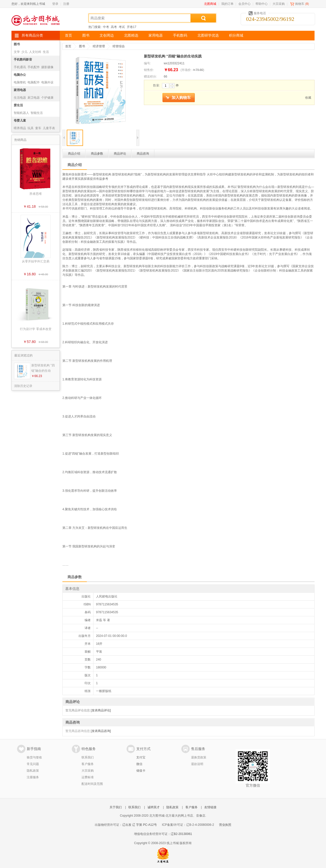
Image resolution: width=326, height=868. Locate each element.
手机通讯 (20, 67)
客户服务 (88, 764)
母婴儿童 (20, 121)
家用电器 (156, 35)
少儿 (24, 52)
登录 (55, 4)
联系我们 (88, 757)
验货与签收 (34, 757)
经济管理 (99, 46)
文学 (17, 52)
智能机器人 (21, 113)
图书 (86, 35)
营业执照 (225, 825)
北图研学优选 (208, 35)
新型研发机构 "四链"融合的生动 (43, 368)
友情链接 (210, 807)
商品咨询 (143, 154)
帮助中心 (262, 4)
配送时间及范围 (92, 784)
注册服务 (33, 777)
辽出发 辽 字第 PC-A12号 (140, 825)
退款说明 (197, 764)
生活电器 (20, 98)
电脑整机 (20, 82)
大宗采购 (279, 4)
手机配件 (34, 67)
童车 (38, 128)
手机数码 (180, 35)
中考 (106, 27)
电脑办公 (20, 75)
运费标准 (88, 777)
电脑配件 (34, 82)
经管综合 (119, 46)
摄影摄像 (47, 67)
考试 (122, 27)
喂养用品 (20, 128)
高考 (114, 27)
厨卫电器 (34, 98)
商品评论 (120, 154)
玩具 (31, 128)
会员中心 (244, 4)
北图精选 (131, 35)
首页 (69, 35)
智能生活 (37, 113)
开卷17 (132, 27)
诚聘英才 (154, 807)
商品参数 (97, 154)
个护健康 (47, 98)
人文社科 (35, 52)
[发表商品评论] (101, 710)
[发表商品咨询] (101, 731)
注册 (66, 4)
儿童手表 (49, 128)
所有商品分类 (32, 35)
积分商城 (236, 35)
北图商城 (210, 4)
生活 (46, 52)
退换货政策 (199, 757)
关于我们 (116, 807)
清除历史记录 (23, 386)
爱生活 (18, 105)
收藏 (308, 98)
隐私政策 (33, 771)
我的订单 (227, 4)
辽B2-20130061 (181, 834)
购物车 (300, 4)
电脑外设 (47, 82)
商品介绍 (74, 154)
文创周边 (107, 35)
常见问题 (33, 764)
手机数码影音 (23, 59)
